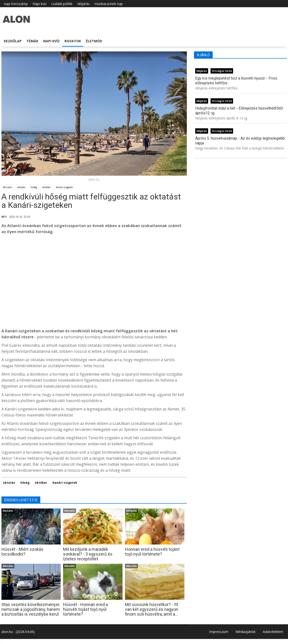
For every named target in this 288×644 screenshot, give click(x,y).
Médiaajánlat (246, 632)
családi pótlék (62, 4)
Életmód (94, 41)
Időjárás (83, 4)
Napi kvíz (40, 4)
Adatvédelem (273, 632)
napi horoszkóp (16, 4)
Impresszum (219, 632)
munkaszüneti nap (109, 4)
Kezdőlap (13, 41)
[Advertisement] (94, 288)
